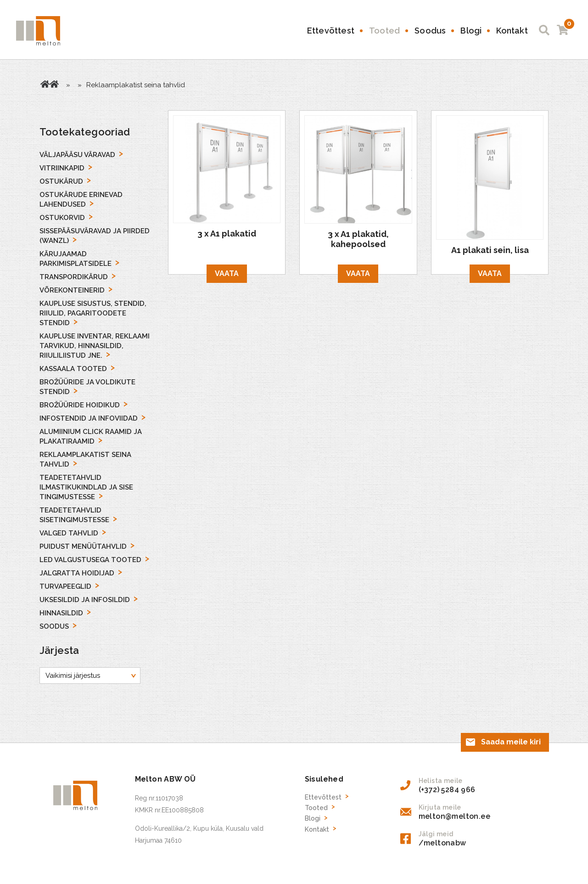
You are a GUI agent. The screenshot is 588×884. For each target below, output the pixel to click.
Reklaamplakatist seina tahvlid (85, 459)
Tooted (384, 31)
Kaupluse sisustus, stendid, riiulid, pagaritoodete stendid (93, 313)
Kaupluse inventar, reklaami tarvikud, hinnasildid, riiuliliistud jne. (95, 346)
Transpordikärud (74, 277)
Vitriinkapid (62, 168)
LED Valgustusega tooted (90, 560)
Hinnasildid (61, 613)
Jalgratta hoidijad (77, 573)
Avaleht (45, 84)
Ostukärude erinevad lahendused (81, 200)
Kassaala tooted (73, 369)
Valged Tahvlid (69, 533)
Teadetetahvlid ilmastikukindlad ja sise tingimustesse (86, 487)
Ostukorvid (62, 218)
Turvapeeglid (65, 586)
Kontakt (512, 31)
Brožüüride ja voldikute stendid (87, 387)
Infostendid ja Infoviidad (89, 418)
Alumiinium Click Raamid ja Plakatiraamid (91, 436)
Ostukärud (61, 181)
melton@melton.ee (454, 816)
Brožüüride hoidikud (80, 405)
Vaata (227, 273)
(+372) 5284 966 (447, 789)
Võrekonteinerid (72, 290)
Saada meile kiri (511, 741)
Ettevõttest (331, 31)
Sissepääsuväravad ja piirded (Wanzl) (95, 236)
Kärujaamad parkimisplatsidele (76, 259)
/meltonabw (442, 842)
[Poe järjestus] (90, 675)
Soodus (430, 31)
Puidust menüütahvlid (83, 546)
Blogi (471, 31)
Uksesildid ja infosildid (85, 600)
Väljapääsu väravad (77, 155)
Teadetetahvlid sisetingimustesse (74, 515)
